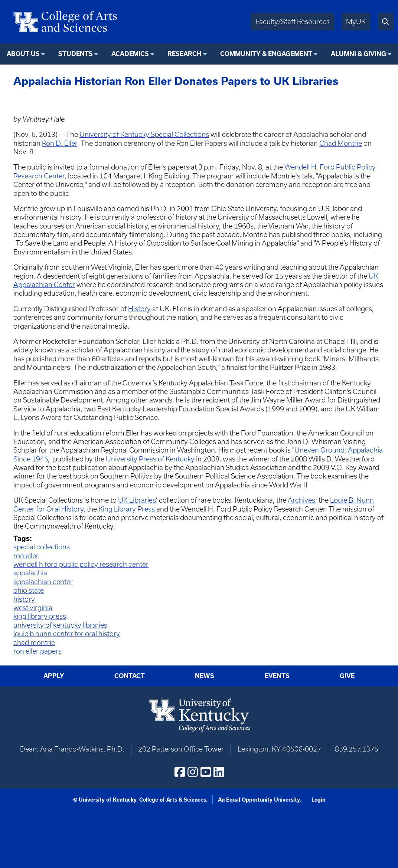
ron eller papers (37, 651)
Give (347, 676)
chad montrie (34, 643)
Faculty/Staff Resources (293, 22)
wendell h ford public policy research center (81, 564)
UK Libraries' (138, 500)
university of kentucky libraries (60, 625)
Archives (301, 500)
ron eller (26, 556)
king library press (40, 616)
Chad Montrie (341, 143)
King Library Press (127, 509)
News (205, 676)
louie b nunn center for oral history (67, 634)
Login (318, 800)
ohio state (29, 590)
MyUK (356, 22)
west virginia (33, 608)
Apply (54, 676)
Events (277, 676)
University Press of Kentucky (150, 459)
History (139, 309)
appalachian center (43, 582)
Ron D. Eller (60, 143)
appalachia (30, 573)
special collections (42, 547)
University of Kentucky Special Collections (144, 134)
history (24, 599)
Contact (130, 676)
